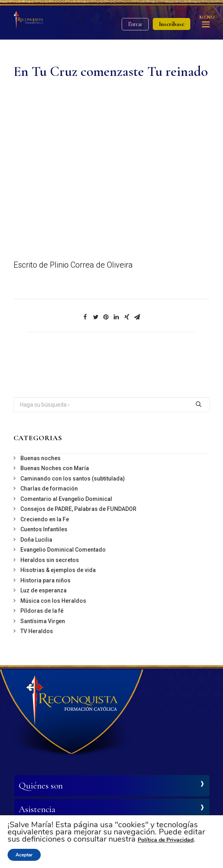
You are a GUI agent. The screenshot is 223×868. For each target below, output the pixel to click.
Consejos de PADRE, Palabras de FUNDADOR (78, 509)
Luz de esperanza (43, 590)
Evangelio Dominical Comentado (63, 550)
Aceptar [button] (24, 855)
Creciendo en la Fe (45, 519)
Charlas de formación (49, 489)
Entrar (135, 24)
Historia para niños (45, 580)
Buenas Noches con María (55, 468)
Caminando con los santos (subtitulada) (73, 479)
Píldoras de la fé (42, 611)
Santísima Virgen (43, 621)
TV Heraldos (37, 631)
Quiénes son (41, 786)
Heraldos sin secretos (50, 560)
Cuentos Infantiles (44, 529)
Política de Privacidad (166, 840)
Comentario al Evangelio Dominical (66, 499)
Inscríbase (172, 24)
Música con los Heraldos (53, 601)
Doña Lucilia (36, 540)
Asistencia (37, 809)
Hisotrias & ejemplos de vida (58, 570)
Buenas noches (40, 458)
